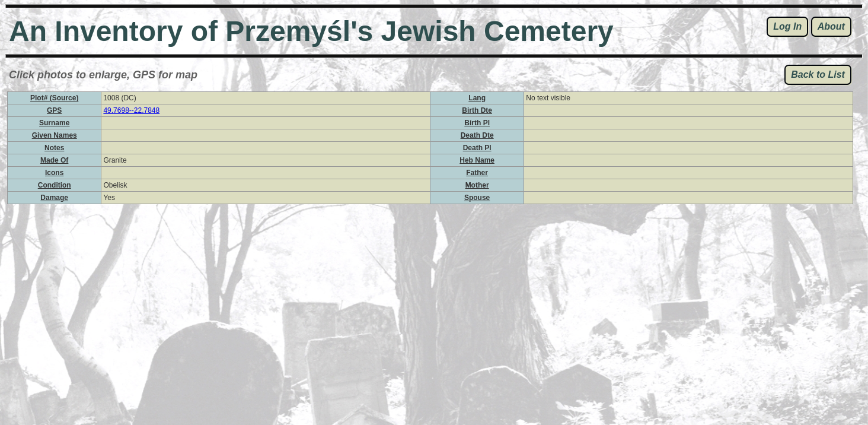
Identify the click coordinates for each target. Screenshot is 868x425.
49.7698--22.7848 (131, 110)
